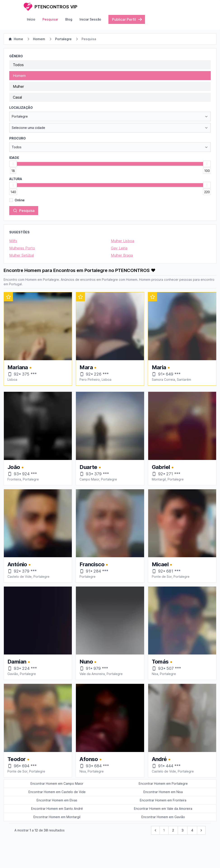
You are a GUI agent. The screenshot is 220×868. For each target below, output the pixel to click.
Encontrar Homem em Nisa (163, 792)
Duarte (90, 467)
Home (16, 39)
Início (31, 19)
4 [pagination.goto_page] (192, 830)
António (19, 564)
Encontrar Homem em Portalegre (163, 783)
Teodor (18, 759)
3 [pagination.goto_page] (183, 830)
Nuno (88, 662)
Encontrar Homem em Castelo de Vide (57, 792)
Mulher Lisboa (123, 241)
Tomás (162, 662)
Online (20, 200)
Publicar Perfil (127, 19)
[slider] (13, 164)
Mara (160, 367)
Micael (162, 564)
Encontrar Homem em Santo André (57, 809)
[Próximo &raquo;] (201, 830)
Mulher (18, 86)
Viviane (19, 367)
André (161, 759)
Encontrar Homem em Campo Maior (57, 783)
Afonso (91, 759)
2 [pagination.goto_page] (173, 830)
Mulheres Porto (22, 248)
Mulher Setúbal (22, 255)
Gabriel (163, 467)
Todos (18, 65)
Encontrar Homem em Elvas (57, 800)
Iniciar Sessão (90, 19)
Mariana (92, 367)
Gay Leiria (119, 248)
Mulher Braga (122, 255)
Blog (69, 19)
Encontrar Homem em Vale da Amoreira (163, 809)
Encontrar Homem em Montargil (57, 817)
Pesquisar (50, 19)
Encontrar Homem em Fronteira (163, 800)
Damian (19, 662)
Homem (39, 39)
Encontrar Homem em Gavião (163, 817)
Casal (17, 97)
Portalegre (63, 39)
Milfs (13, 241)
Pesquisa (24, 211)
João (16, 467)
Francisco (94, 564)
